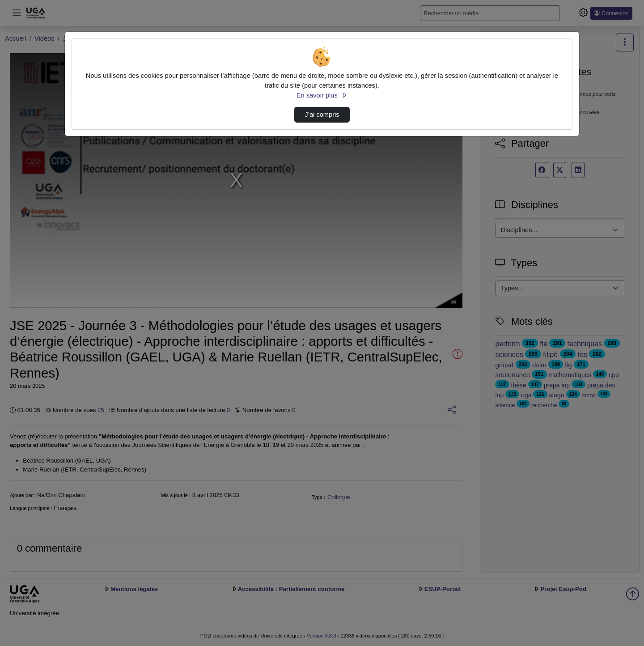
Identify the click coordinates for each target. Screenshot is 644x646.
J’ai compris (322, 115)
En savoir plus (322, 95)
